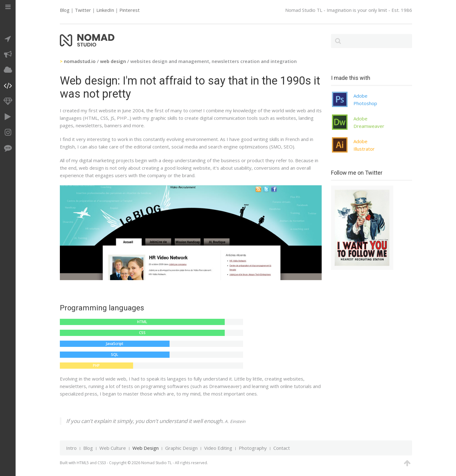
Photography (253, 448)
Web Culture (113, 448)
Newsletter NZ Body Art (187, 272)
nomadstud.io (80, 61)
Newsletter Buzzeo (179, 272)
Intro (71, 448)
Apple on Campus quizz (171, 272)
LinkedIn (105, 10)
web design (113, 61)
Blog (65, 10)
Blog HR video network (163, 272)
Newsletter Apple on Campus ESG (218, 272)
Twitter (83, 10)
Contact (282, 448)
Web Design (146, 448)
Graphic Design (181, 448)
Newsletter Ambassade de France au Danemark (210, 272)
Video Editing (218, 448)
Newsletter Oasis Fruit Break (194, 272)
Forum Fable (202, 272)
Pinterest (130, 10)
